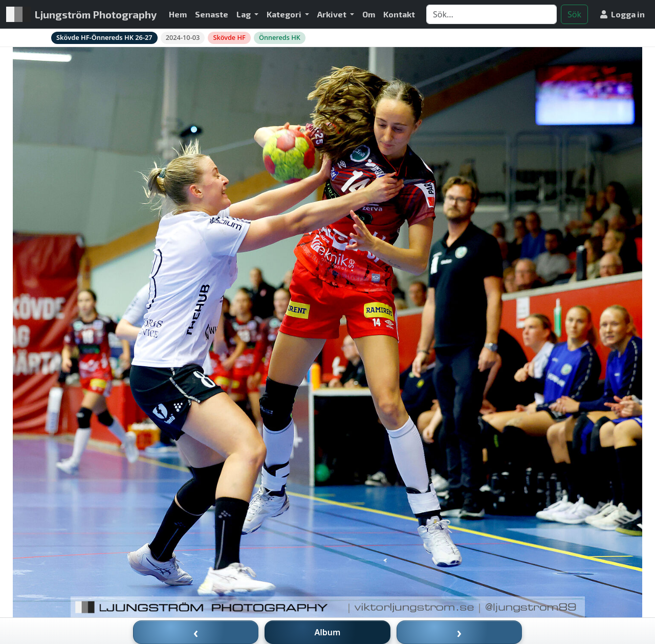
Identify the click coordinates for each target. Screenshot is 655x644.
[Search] (492, 14)
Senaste (212, 14)
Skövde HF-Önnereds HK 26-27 (104, 37)
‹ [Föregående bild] (196, 632)
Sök (574, 14)
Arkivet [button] (333, 14)
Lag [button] (244, 14)
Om (369, 14)
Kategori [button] (285, 14)
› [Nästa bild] (460, 632)
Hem (178, 14)
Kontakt (399, 14)
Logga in (623, 14)
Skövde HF (229, 37)
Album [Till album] (328, 632)
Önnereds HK (280, 37)
